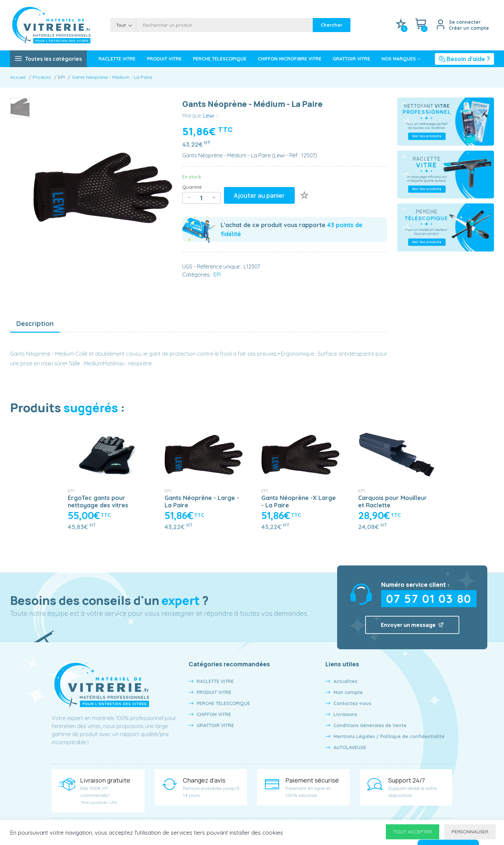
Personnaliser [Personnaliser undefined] (470, 832)
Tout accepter (413, 832)
